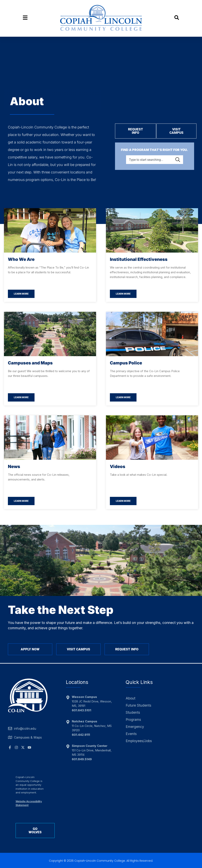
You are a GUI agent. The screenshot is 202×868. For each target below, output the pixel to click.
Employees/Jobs (139, 741)
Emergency (135, 727)
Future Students (138, 705)
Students (133, 713)
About (130, 698)
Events (131, 734)
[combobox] (150, 159)
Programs (133, 720)
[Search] (178, 159)
